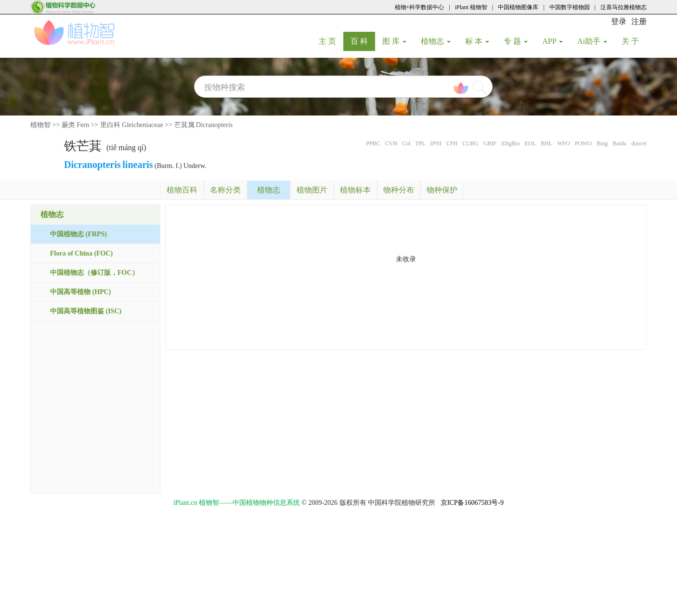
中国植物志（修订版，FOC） (94, 273)
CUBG (470, 143)
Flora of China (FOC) (81, 253)
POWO (583, 143)
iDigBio (511, 143)
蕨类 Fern (75, 125)
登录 (619, 21)
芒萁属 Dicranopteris (204, 125)
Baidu (619, 143)
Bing (602, 143)
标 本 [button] (477, 41)
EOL (530, 143)
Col (406, 143)
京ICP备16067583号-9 (472, 503)
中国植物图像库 (518, 7)
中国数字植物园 (570, 7)
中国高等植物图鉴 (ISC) (86, 311)
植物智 (40, 125)
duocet (639, 143)
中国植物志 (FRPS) (78, 234)
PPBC (373, 143)
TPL (420, 143)
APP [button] (553, 41)
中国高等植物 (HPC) (80, 292)
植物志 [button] (436, 41)
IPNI (436, 143)
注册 (639, 21)
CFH (452, 143)
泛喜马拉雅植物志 (624, 7)
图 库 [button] (394, 41)
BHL (547, 143)
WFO (564, 143)
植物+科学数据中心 (420, 7)
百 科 (363, 41)
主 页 (331, 41)
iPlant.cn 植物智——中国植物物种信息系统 (237, 503)
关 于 (634, 41)
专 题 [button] (516, 41)
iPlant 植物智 (471, 7)
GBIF (490, 143)
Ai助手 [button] (592, 41)
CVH (391, 143)
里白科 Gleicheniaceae (132, 125)
